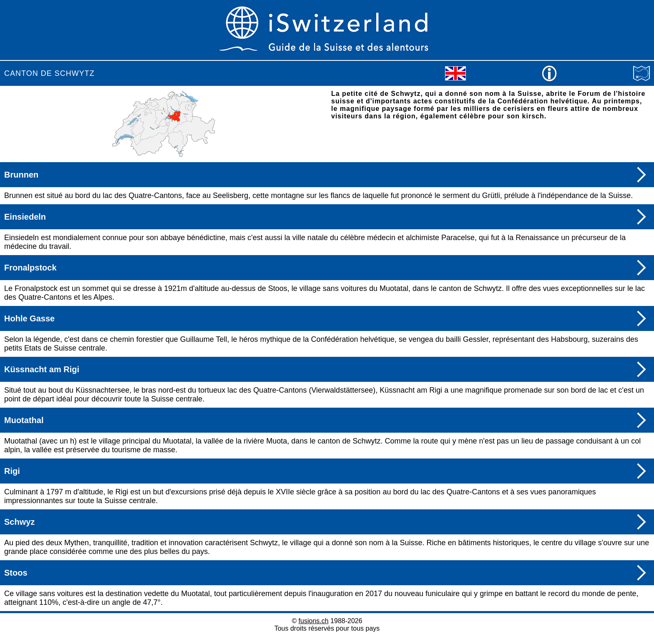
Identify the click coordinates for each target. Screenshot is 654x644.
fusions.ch (314, 621)
